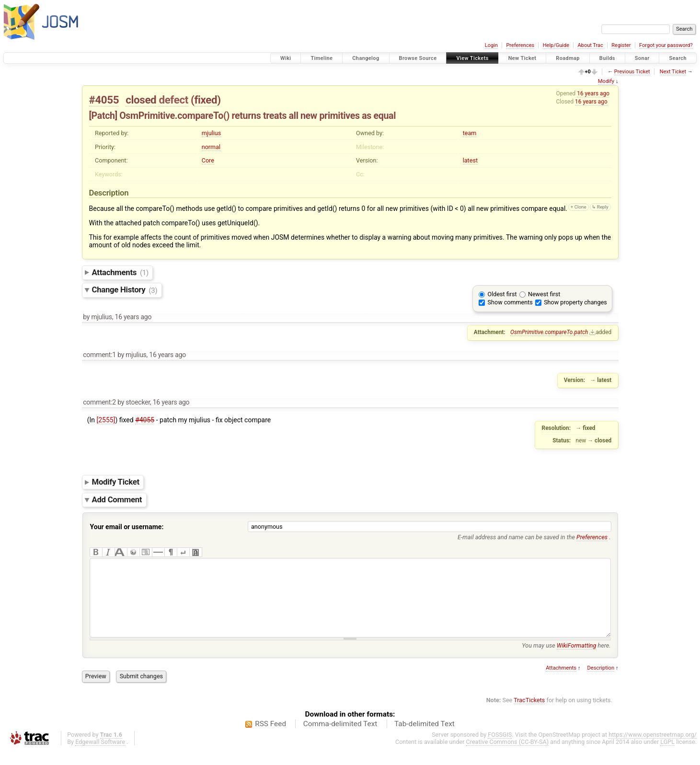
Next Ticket (673, 72)
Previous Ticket (632, 72)
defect (173, 100)
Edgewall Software (100, 756)
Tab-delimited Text (425, 738)
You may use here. (566, 660)
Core (208, 160)
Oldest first (502, 294)
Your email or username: (127, 527)
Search (678, 58)
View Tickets (472, 58)
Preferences (520, 45)
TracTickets (529, 714)
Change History (125, 290)
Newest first (544, 294)
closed (141, 100)
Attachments (120, 272)
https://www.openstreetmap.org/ (653, 749)
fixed (206, 100)
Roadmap (568, 58)
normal (211, 147)
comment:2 (99, 402)
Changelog (366, 58)
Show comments (510, 302)
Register (621, 45)
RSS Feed (270, 738)
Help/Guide (556, 45)
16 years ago (593, 93)
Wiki (286, 58)
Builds (607, 58)
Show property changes (575, 302)
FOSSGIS (500, 749)
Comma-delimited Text (340, 738)
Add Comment (117, 499)
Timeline (321, 58)
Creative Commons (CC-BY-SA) (508, 756)
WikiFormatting (577, 660)
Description (601, 682)
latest (470, 160)
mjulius (212, 133)
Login (491, 45)
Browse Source (418, 58)
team (470, 133)
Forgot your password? (666, 45)
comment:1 (99, 355)
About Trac (591, 45)
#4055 (104, 100)
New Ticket (522, 58)
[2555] (106, 420)
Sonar (642, 58)
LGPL (667, 756)
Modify (606, 81)
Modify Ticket (116, 482)
